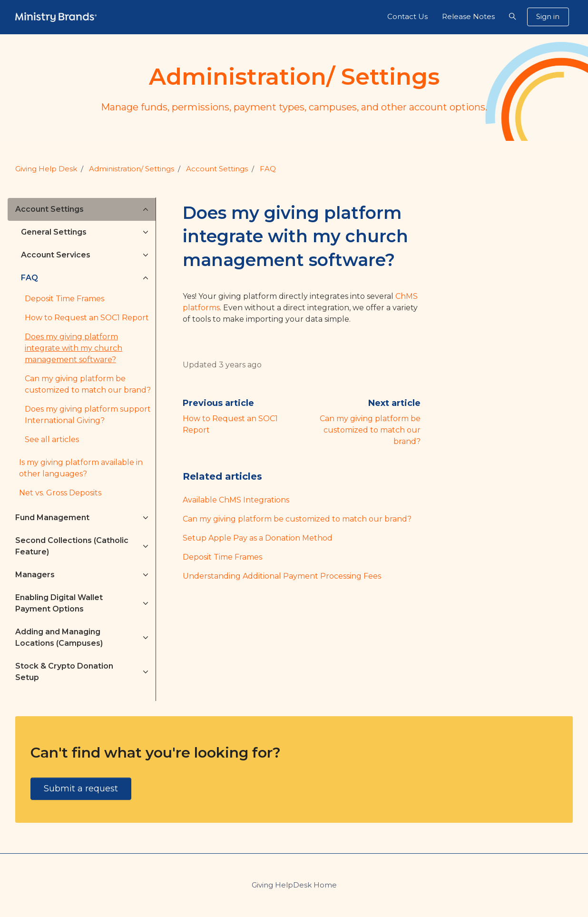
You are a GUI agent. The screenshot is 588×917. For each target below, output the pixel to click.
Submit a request (81, 789)
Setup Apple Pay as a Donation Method (258, 538)
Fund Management (52, 518)
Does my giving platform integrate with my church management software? (73, 348)
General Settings (54, 232)
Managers (35, 575)
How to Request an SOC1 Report (87, 318)
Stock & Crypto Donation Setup (64, 672)
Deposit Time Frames (222, 557)
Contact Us (407, 16)
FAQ (268, 169)
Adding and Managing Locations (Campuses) (59, 637)
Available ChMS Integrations (236, 500)
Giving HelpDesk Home (294, 885)
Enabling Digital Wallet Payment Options (59, 603)
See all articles (52, 439)
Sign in (548, 16)
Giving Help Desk (46, 169)
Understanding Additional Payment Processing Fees (282, 576)
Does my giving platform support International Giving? (88, 415)
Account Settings (217, 169)
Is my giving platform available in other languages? (81, 468)
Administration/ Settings (132, 169)
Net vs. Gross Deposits (60, 493)
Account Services (56, 255)
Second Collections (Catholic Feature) (72, 546)
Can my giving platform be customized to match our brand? (370, 430)
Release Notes (468, 16)
